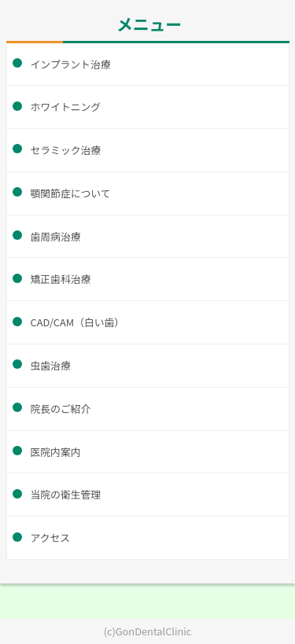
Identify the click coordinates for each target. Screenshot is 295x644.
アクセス (51, 537)
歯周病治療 (56, 236)
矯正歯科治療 (61, 279)
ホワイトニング (66, 107)
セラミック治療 (66, 150)
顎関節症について (71, 193)
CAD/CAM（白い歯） (78, 322)
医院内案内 (56, 452)
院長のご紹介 (61, 408)
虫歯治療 (51, 365)
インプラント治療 (71, 64)
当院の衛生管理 (66, 494)
